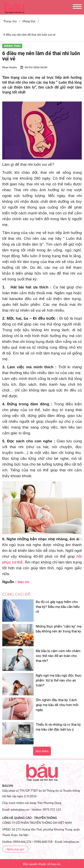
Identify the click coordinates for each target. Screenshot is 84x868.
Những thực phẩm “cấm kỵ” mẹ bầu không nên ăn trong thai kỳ (59, 629)
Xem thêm (42, 751)
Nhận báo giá (15, 849)
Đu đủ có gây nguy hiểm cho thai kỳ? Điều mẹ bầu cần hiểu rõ (58, 607)
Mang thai (12, 46)
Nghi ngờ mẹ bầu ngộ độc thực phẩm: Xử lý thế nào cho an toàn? (59, 680)
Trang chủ (10, 21)
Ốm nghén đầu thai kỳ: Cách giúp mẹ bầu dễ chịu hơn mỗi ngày (57, 705)
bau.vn (23, 582)
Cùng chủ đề (16, 594)
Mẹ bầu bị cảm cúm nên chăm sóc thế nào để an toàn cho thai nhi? (58, 656)
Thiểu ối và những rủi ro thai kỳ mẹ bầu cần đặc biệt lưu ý (58, 727)
